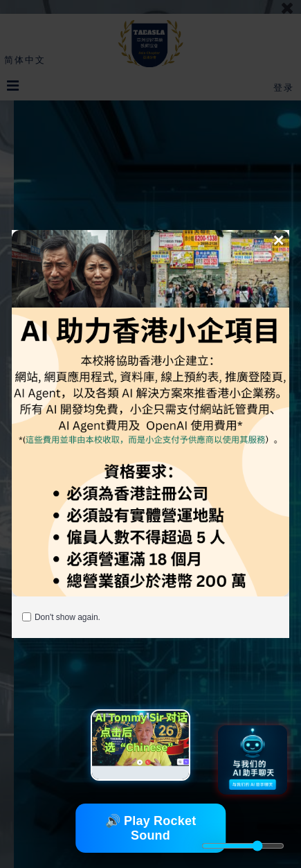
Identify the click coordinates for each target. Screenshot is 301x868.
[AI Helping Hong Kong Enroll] (150, 413)
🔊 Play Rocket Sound (151, 828)
